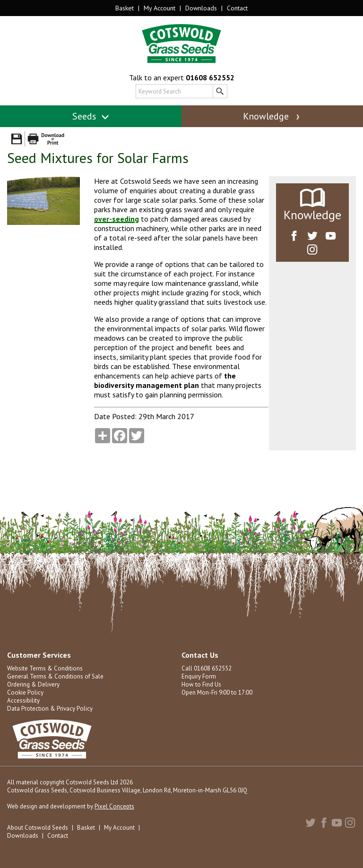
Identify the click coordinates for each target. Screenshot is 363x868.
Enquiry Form (199, 676)
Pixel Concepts (114, 806)
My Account (160, 8)
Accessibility (23, 700)
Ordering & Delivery (33, 684)
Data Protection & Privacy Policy (50, 709)
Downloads (201, 8)
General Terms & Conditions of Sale (55, 676)
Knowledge (272, 116)
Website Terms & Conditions (45, 668)
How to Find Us (201, 684)
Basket (125, 8)
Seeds (91, 116)
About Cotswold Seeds (38, 828)
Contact (237, 8)
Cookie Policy (25, 692)
